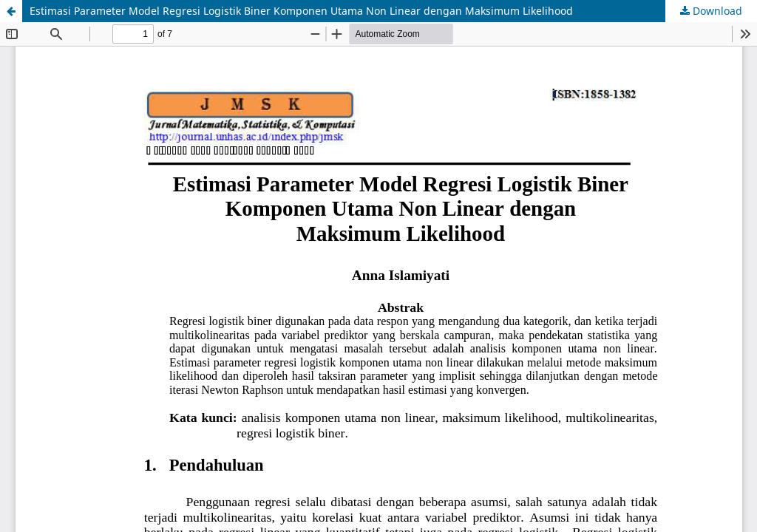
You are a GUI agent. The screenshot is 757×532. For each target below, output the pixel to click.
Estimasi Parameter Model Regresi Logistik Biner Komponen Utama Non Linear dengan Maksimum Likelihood (301, 11)
